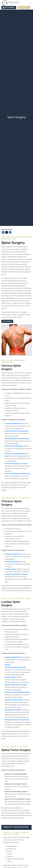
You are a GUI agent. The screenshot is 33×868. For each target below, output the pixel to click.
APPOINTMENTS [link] (9, 7)
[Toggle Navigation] (30, 3)
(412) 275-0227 (24, 7)
